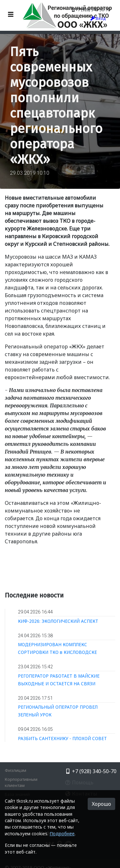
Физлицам (16, 770)
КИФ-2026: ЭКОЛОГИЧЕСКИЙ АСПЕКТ (58, 621)
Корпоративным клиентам (21, 782)
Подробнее (62, 834)
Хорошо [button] (101, 804)
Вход (98, 18)
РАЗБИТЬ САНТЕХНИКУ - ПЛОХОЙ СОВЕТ (62, 738)
